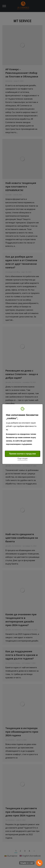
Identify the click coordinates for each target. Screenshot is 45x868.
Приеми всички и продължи (23, 454)
